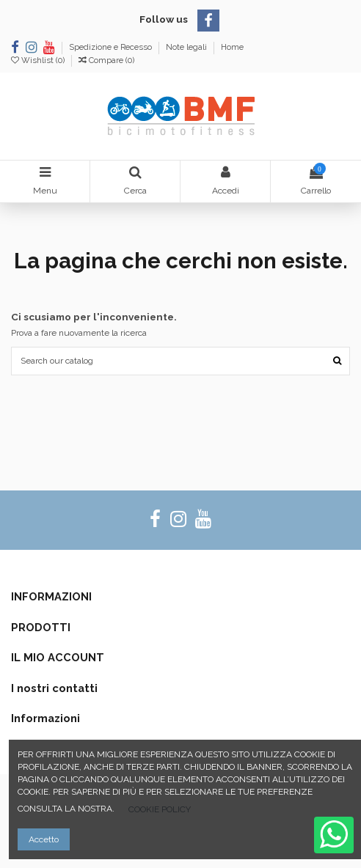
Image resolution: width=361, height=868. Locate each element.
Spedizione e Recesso (112, 47)
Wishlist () (39, 60)
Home (232, 47)
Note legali (187, 47)
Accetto (44, 839)
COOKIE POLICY (160, 809)
